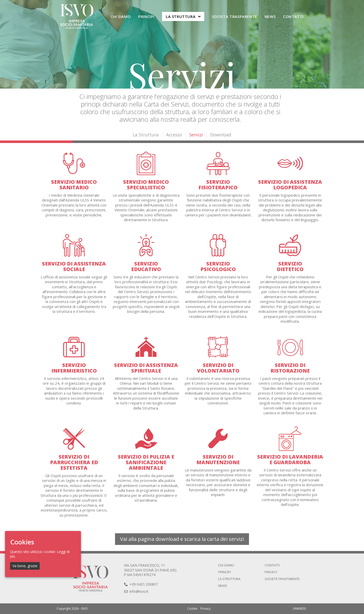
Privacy (271, 572)
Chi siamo (226, 565)
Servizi (197, 135)
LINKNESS (299, 609)
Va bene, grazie (25, 566)
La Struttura (144, 135)
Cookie (192, 609)
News (223, 586)
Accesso (174, 135)
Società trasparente (282, 579)
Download (222, 135)
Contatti (272, 565)
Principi (224, 572)
